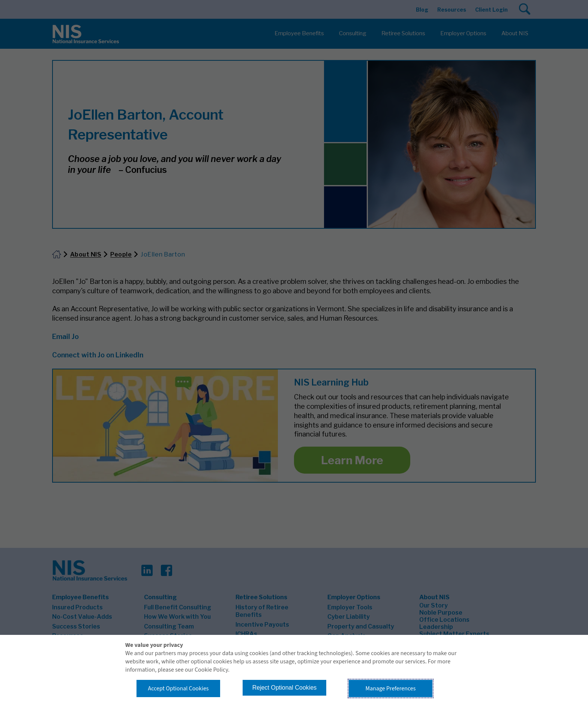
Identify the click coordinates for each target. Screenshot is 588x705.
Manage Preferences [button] (391, 688)
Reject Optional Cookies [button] (285, 688)
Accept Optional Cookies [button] (178, 688)
